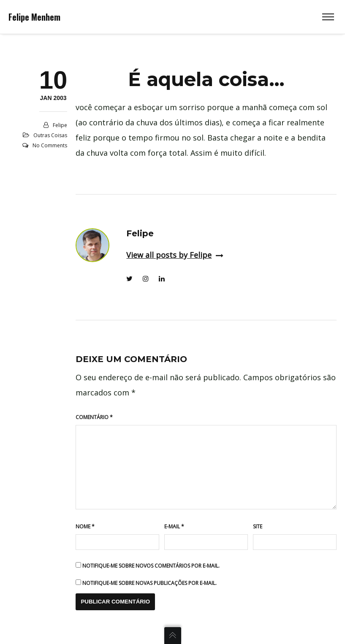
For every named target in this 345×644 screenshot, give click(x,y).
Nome (85, 526)
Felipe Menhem (34, 17)
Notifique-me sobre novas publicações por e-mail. (149, 583)
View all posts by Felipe (175, 255)
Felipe (60, 125)
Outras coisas (50, 135)
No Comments (50, 145)
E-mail (174, 526)
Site (258, 526)
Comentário (94, 417)
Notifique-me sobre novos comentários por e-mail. (151, 566)
